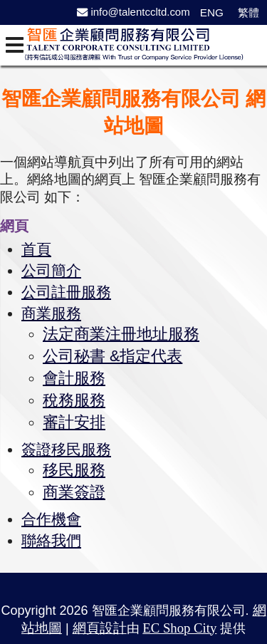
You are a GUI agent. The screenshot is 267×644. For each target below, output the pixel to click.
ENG (212, 12)
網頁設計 (100, 621)
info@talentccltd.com (133, 12)
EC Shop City (179, 621)
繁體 (248, 12)
